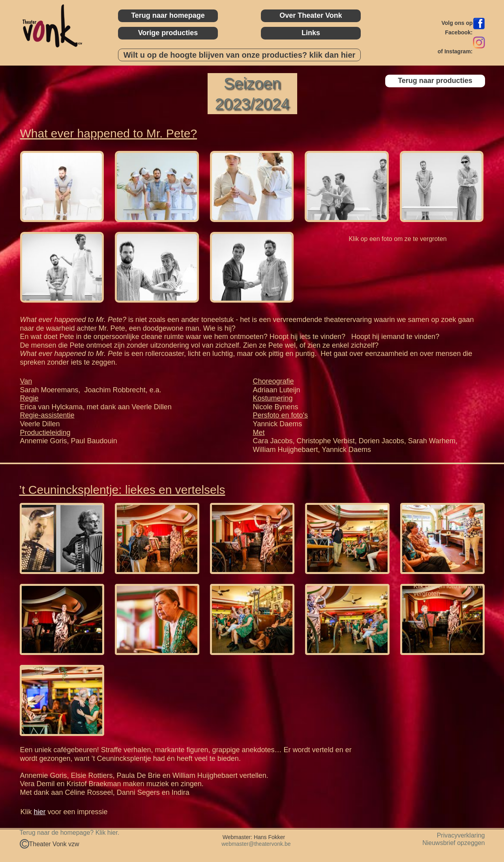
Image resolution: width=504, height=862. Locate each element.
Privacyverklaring (461, 835)
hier (40, 812)
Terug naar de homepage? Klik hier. (70, 833)
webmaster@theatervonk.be (255, 844)
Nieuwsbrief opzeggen (453, 843)
